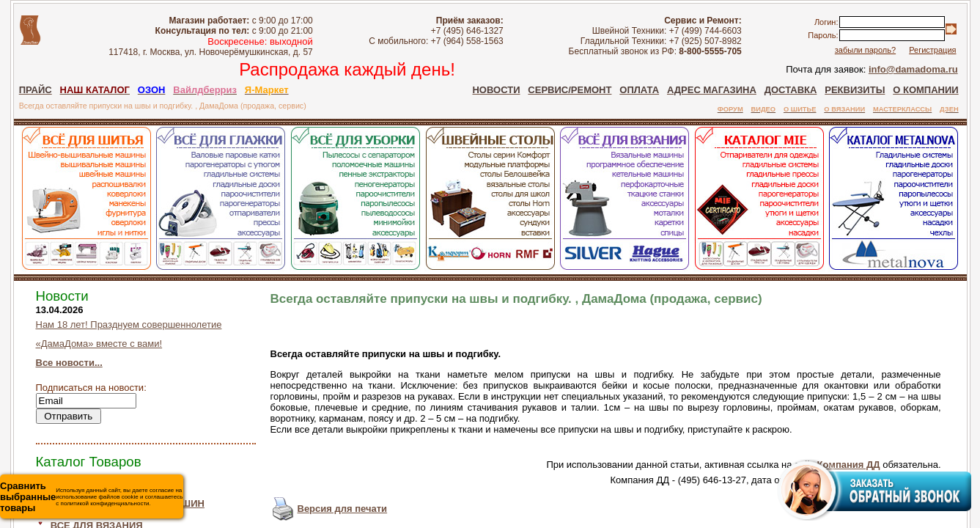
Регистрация (932, 50)
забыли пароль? (865, 50)
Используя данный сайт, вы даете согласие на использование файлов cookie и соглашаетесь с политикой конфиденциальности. (91, 497)
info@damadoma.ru (913, 69)
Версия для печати (343, 509)
